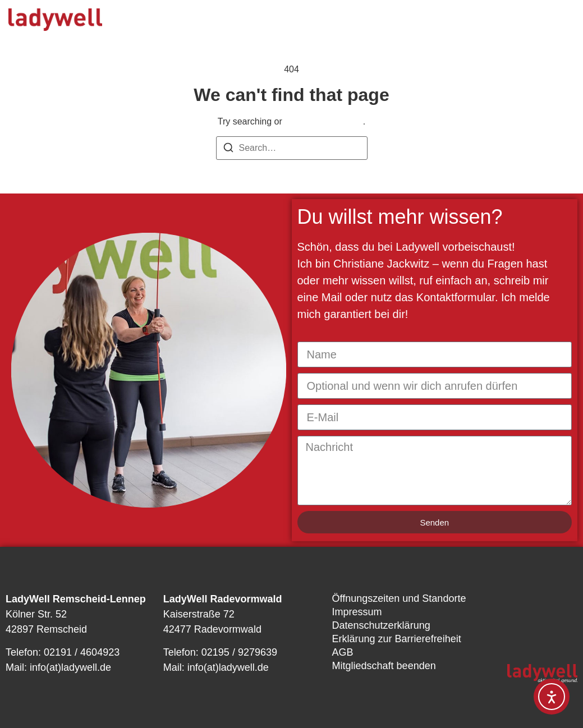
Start (153, 22)
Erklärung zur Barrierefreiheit (397, 639)
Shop (341, 39)
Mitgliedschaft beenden (384, 666)
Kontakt (284, 39)
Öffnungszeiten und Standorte (399, 598)
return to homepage (324, 121)
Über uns (375, 22)
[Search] (228, 149)
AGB (343, 652)
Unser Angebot (225, 22)
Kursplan (306, 22)
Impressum (357, 612)
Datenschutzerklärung (381, 625)
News (436, 22)
